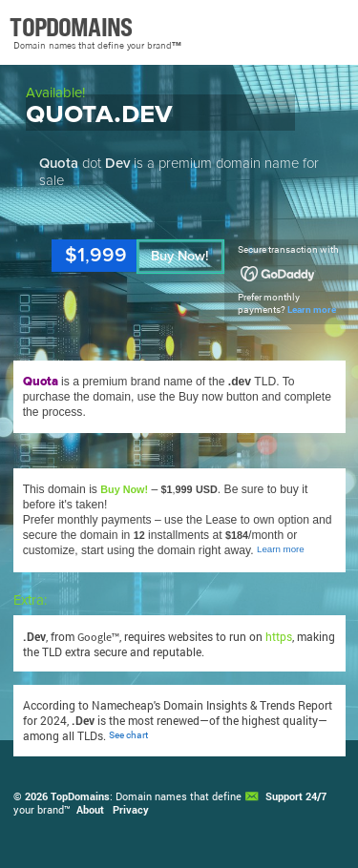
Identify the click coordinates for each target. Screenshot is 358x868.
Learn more (312, 310)
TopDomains (80, 796)
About (90, 810)
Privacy (131, 810)
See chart (128, 735)
